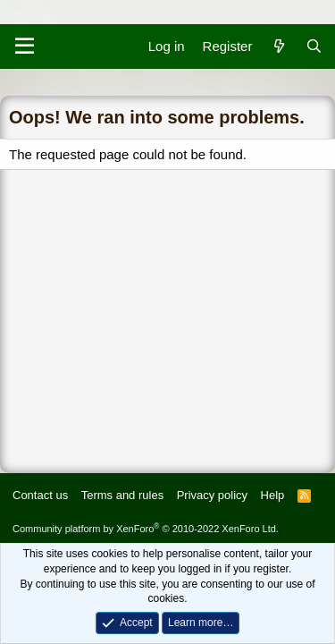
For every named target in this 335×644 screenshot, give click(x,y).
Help (273, 495)
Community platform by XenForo (146, 529)
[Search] (314, 46)
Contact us (40, 495)
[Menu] (25, 47)
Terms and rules (122, 495)
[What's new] (278, 46)
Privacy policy (212, 495)
